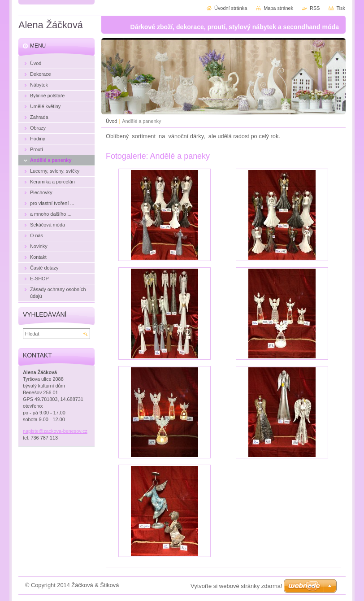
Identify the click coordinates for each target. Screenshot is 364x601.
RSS (315, 8)
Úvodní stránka (231, 8)
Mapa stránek (278, 8)
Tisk (341, 8)
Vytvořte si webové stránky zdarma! (236, 586)
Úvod (111, 121)
